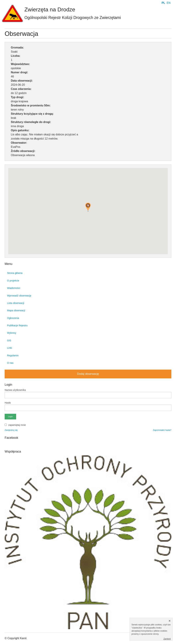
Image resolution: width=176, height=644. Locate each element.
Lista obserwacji (16, 303)
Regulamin (13, 355)
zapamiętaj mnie (17, 425)
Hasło (8, 403)
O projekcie (13, 281)
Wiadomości (14, 288)
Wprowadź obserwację (19, 296)
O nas (10, 363)
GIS (9, 340)
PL (163, 3)
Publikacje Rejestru (17, 325)
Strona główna (15, 273)
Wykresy (12, 333)
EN (169, 3)
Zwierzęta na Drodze (50, 9)
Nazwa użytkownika (15, 390)
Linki (10, 348)
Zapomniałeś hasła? (162, 430)
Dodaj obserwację (88, 374)
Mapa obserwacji (16, 310)
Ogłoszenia (13, 318)
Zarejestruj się (11, 430)
